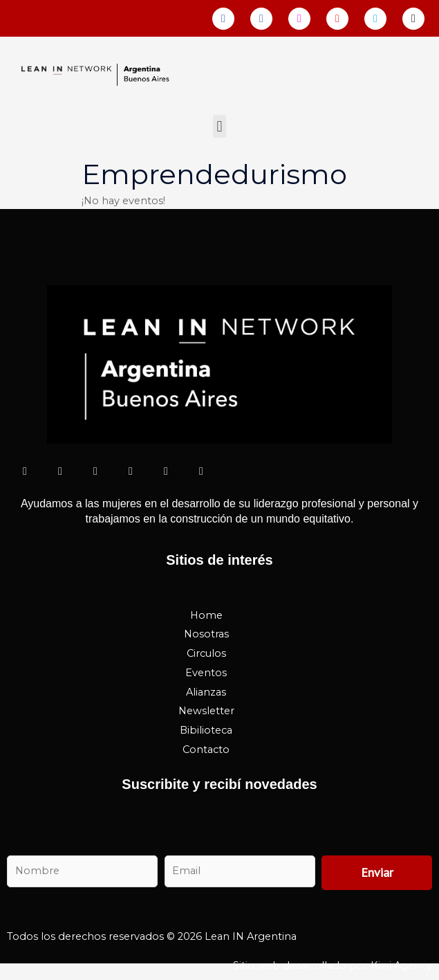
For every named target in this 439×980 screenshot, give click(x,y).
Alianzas (206, 692)
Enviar (377, 872)
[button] (219, 126)
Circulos (206, 653)
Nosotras (206, 634)
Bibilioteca (206, 730)
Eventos (206, 673)
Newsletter (206, 711)
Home (206, 615)
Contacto (206, 750)
